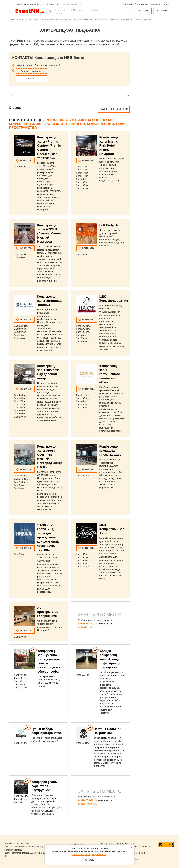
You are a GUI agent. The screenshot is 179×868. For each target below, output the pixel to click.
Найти (50, 12)
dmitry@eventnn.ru (88, 627)
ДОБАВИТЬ (162, 11)
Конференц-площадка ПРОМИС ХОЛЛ (111, 451)
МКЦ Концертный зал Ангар (112, 529)
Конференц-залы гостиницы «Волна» (50, 301)
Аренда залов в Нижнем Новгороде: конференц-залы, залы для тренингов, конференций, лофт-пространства (100, 19)
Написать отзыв (114, 109)
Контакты (26, 160)
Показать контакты (32, 71)
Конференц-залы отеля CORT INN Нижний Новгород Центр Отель (50, 457)
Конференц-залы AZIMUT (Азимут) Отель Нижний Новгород (49, 233)
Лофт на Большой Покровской (108, 731)
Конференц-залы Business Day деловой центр (48, 372)
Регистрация (141, 4)
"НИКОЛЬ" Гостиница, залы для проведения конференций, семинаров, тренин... (48, 537)
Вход (125, 4)
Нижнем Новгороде (71, 4)
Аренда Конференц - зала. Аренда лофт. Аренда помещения (110, 659)
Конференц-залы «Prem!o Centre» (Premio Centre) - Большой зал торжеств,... (49, 148)
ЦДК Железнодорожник (114, 299)
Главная (13, 19)
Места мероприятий (37, 19)
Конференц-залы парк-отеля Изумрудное (44, 786)
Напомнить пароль (160, 4)
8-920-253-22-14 (88, 624)
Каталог (22, 19)
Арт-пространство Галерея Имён (48, 612)
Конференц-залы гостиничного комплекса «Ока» (110, 374)
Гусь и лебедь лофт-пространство (47, 731)
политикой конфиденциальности (89, 854)
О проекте (79, 844)
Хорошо (90, 860)
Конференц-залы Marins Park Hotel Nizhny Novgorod (109, 146)
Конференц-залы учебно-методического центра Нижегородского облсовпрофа (50, 661)
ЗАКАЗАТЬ (143, 11)
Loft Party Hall (110, 225)
